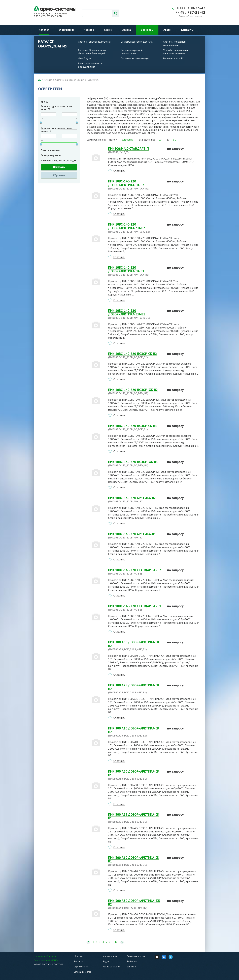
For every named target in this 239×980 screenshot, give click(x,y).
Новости (89, 30)
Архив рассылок (111, 967)
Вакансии (132, 967)
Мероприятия (110, 956)
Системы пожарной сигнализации (174, 43)
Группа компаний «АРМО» (46, 960)
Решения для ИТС (173, 58)
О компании (66, 30)
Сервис (108, 30)
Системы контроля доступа (137, 42)
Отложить (119, 171)
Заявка (127, 30)
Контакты (187, 30)
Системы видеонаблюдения (94, 42)
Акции (167, 30)
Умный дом (85, 58)
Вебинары (147, 30)
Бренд (44, 102)
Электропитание (50, 150)
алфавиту (128, 140)
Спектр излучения (51, 155)
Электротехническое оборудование (90, 65)
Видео (106, 961)
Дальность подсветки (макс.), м (58, 160)
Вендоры (79, 961)
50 (175, 140)
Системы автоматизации (135, 58)
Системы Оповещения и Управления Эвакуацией (92, 52)
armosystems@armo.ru (45, 956)
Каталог (44, 30)
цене (112, 140)
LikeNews (79, 956)
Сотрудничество (83, 972)
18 (116, 942)
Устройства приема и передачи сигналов (175, 52)
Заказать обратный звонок (190, 16)
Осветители (93, 80)
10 (160, 140)
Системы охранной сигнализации (132, 52)
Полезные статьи (136, 956)
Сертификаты (81, 967)
